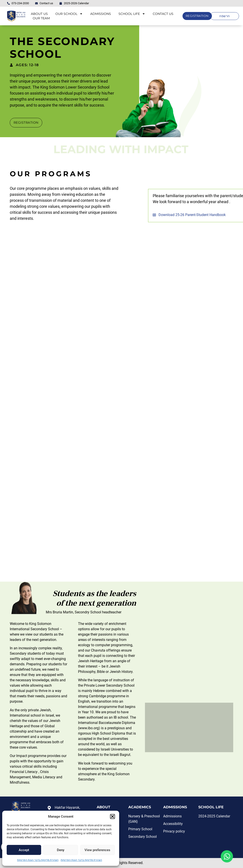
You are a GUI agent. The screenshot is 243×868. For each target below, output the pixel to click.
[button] (112, 816)
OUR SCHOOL (69, 14)
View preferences (97, 850)
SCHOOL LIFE (132, 14)
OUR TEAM (41, 18)
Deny (61, 850)
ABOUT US (39, 14)
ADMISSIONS (101, 14)
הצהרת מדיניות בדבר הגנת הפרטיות (38, 860)
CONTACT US (163, 14)
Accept (24, 850)
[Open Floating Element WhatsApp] (227, 856)
